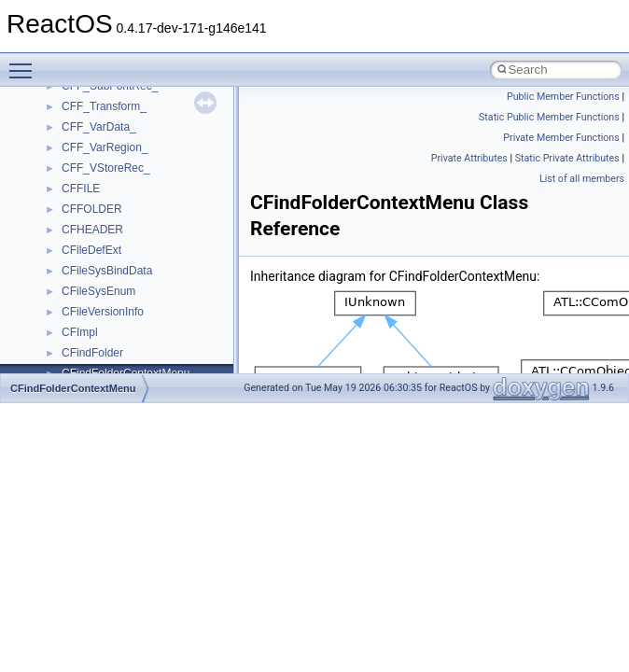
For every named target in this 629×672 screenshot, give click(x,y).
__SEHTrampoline (107, 360)
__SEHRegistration (109, 340)
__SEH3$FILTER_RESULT (129, 237)
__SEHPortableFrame (116, 299)
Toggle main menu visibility (25, 63)
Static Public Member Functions (549, 117)
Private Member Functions (561, 138)
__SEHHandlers (102, 278)
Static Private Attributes (567, 158)
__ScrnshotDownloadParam (131, 196)
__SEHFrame (96, 258)
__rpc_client (92, 114)
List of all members (582, 179)
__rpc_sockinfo (99, 134)
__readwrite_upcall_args (123, 93)
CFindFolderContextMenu (73, 388)
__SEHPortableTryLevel (121, 319)
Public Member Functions (563, 97)
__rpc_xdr (86, 175)
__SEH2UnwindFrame (117, 217)
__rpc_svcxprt (97, 155)
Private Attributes (469, 158)
